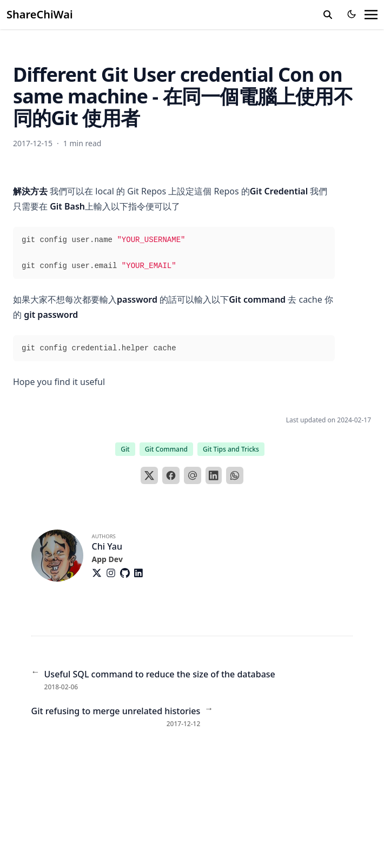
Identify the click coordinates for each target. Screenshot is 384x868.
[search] (328, 15)
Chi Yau (107, 546)
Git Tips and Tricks (231, 449)
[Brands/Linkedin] (141, 573)
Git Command (166, 449)
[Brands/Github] (127, 573)
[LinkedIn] (214, 475)
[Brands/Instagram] (113, 573)
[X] (149, 475)
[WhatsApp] (235, 475)
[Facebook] (171, 475)
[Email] (193, 475)
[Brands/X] (99, 573)
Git (125, 449)
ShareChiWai (40, 14)
